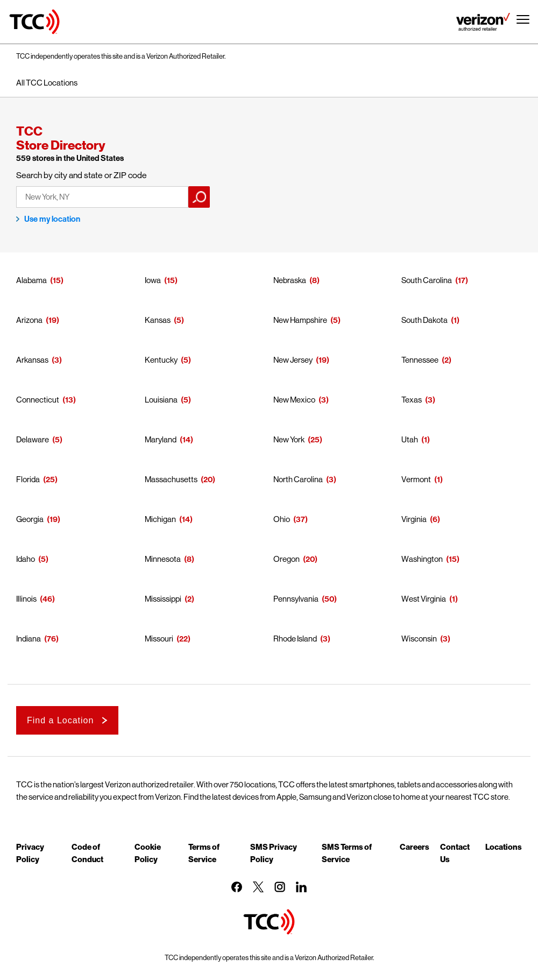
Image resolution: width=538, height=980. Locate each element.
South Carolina (427, 280)
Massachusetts (171, 479)
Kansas (158, 320)
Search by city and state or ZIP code (82, 175)
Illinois (26, 599)
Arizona (29, 320)
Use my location (52, 219)
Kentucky (161, 360)
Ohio (282, 519)
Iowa (153, 280)
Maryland (161, 439)
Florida (28, 479)
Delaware (33, 439)
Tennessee (420, 360)
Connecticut (38, 400)
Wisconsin (419, 639)
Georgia (30, 519)
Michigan (160, 519)
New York (289, 439)
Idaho (26, 559)
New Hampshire (300, 320)
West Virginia (424, 599)
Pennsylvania (296, 599)
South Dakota (424, 320)
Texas (412, 400)
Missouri (159, 639)
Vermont (416, 479)
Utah (410, 439)
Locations (504, 847)
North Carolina (298, 479)
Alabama (31, 280)
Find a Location (60, 720)
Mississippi (163, 599)
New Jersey (293, 360)
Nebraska (290, 280)
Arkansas (32, 360)
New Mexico (294, 400)
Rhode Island (295, 639)
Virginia (414, 519)
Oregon (286, 559)
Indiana (29, 639)
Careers (415, 847)
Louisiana (161, 400)
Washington (422, 559)
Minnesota (163, 559)
